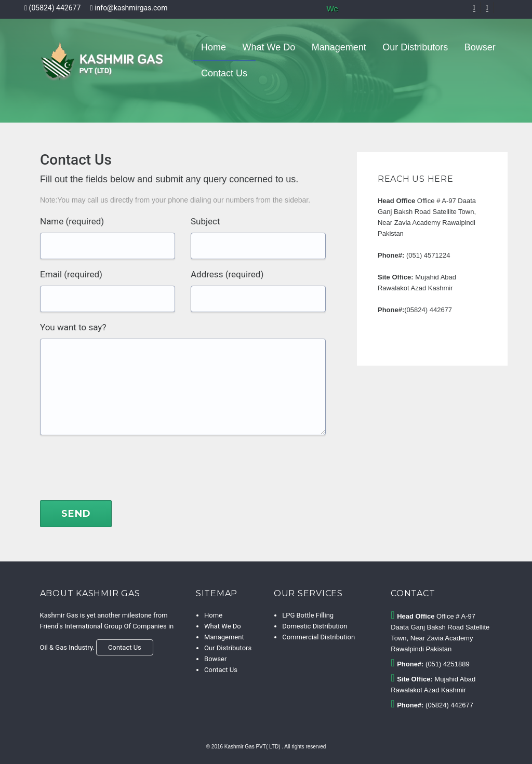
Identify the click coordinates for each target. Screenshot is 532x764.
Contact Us (224, 73)
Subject (205, 221)
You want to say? (73, 327)
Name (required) (72, 221)
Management (339, 47)
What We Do (269, 47)
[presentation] (119, 472)
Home (214, 47)
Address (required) (227, 274)
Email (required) (71, 274)
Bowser (480, 47)
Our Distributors (415, 47)
